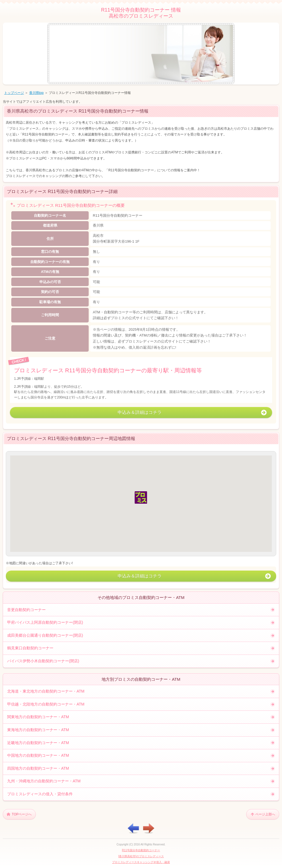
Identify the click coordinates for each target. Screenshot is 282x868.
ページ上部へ (265, 814)
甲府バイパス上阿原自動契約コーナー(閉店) (45, 622)
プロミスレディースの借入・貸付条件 (40, 794)
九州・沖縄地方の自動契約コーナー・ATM (44, 781)
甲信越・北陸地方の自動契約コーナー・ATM (46, 704)
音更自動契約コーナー (26, 610)
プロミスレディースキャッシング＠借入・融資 (141, 862)
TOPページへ (22, 814)
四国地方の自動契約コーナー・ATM (38, 768)
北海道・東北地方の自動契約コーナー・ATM (46, 691)
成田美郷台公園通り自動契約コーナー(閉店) (45, 635)
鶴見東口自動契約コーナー (30, 648)
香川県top (36, 93)
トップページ (14, 93)
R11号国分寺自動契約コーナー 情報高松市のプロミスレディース (141, 13)
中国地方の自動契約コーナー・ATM (38, 755)
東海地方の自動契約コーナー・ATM (38, 730)
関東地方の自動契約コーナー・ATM (38, 717)
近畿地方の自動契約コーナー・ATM (38, 743)
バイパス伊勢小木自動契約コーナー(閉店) (43, 661)
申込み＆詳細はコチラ (140, 412)
